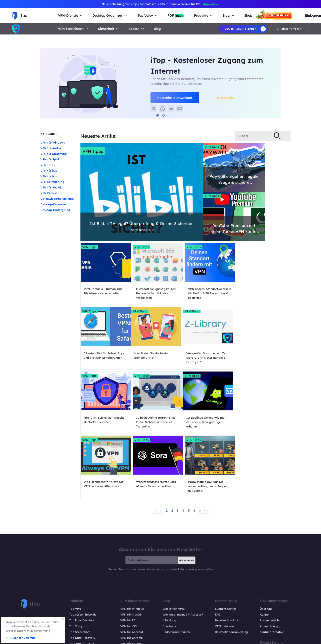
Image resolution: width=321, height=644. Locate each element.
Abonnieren (187, 498)
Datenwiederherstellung (57, 199)
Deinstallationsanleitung (231, 570)
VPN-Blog (169, 558)
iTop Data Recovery (82, 576)
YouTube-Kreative (272, 570)
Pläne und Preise (80, 605)
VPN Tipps (48, 165)
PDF (176, 16)
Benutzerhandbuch (228, 558)
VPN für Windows (53, 143)
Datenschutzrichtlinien (268, 639)
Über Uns (266, 547)
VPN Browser (50, 193)
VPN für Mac (49, 176)
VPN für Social (51, 187)
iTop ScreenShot (79, 570)
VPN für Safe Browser (135, 593)
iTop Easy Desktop (81, 558)
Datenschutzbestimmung (34, 631)
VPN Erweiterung (52, 182)
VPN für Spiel (50, 159)
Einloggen (313, 16)
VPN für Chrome (131, 576)
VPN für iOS (49, 171)
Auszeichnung (269, 564)
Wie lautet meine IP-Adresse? (183, 553)
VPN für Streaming (54, 154)
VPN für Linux (130, 587)
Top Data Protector (81, 582)
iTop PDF (74, 587)
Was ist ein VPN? (174, 547)
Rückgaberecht (236, 639)
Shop (248, 16)
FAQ (218, 553)
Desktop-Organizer (54, 204)
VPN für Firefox (131, 582)
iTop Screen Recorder (83, 553)
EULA (294, 639)
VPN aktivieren (225, 564)
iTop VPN (75, 547)
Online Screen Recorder (84, 599)
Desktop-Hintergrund (55, 210)
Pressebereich (269, 558)
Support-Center (226, 547)
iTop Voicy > (211, 4)
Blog (157, 29)
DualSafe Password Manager (88, 593)
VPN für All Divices (133, 599)
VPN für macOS (131, 553)
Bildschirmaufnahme (177, 570)
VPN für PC (128, 558)
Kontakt (265, 553)
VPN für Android (52, 148)
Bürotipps (169, 564)
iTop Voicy (75, 564)
